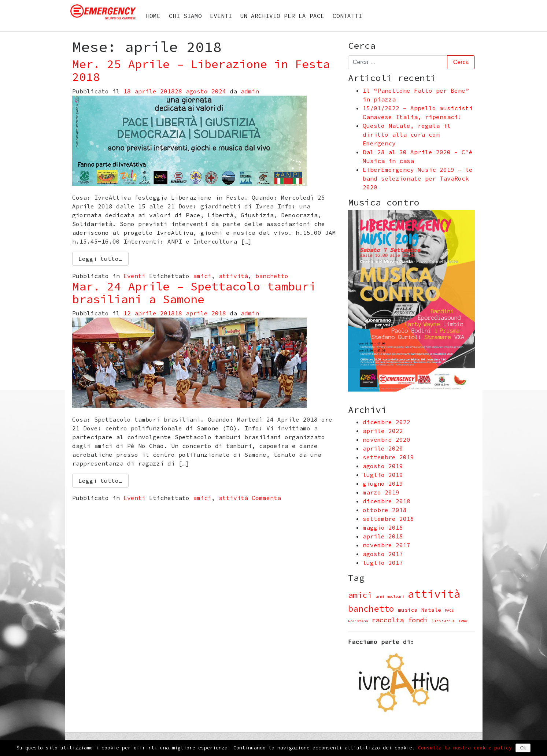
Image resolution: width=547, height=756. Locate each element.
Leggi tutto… (100, 259)
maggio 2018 (383, 527)
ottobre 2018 (385, 510)
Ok (523, 748)
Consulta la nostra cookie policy (465, 748)
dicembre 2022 (387, 422)
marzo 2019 (381, 492)
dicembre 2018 (387, 501)
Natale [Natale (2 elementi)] (431, 610)
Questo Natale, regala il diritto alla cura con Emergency (407, 134)
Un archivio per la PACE (282, 16)
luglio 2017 (383, 563)
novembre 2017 (387, 545)
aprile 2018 (383, 536)
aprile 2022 (383, 431)
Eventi (221, 16)
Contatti (347, 16)
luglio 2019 (383, 475)
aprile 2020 (383, 448)
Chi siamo (185, 16)
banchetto (272, 276)
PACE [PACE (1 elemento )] (449, 610)
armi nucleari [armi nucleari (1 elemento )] (390, 596)
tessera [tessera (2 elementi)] (443, 620)
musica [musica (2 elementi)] (408, 610)
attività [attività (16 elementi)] (434, 594)
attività (233, 276)
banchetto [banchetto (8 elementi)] (371, 609)
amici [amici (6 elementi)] (360, 595)
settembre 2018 (388, 519)
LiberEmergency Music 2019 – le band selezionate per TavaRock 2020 (418, 178)
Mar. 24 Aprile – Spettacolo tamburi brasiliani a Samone (194, 293)
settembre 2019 (388, 457)
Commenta (266, 498)
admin (250, 91)
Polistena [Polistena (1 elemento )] (358, 621)
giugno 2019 (383, 483)
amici (202, 276)
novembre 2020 (387, 440)
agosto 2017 (383, 554)
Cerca (362, 46)
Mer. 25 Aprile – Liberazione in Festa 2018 (201, 71)
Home (153, 16)
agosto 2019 (383, 466)
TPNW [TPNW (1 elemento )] (463, 621)
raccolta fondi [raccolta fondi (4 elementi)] (400, 620)
